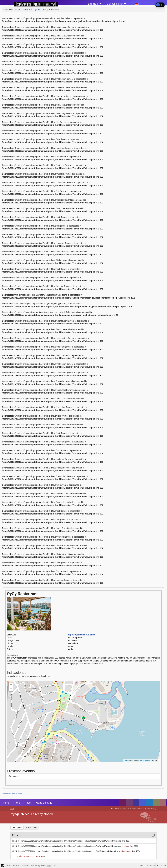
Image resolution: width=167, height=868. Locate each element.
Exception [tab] (17, 828)
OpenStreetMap (145, 760)
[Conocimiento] (124, 4)
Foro (17, 803)
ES (139, 4)
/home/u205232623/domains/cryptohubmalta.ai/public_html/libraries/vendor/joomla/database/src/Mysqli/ (70, 841)
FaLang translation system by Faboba (12, 793)
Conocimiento (115, 4)
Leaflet (126, 760)
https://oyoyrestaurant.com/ (81, 635)
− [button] (11, 689)
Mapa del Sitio (44, 803)
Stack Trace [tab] (31, 828)
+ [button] (11, 685)
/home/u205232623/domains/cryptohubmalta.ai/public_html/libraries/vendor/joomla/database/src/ (68, 851)
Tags (28, 803)
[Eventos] (100, 4)
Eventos (93, 4)
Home (6, 803)
